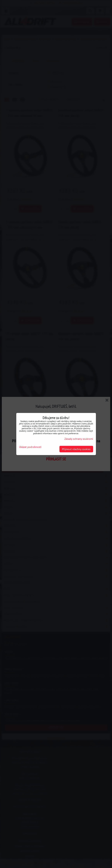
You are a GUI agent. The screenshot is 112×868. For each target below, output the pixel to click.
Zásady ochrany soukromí (79, 439)
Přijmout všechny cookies (76, 449)
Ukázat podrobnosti (30, 447)
